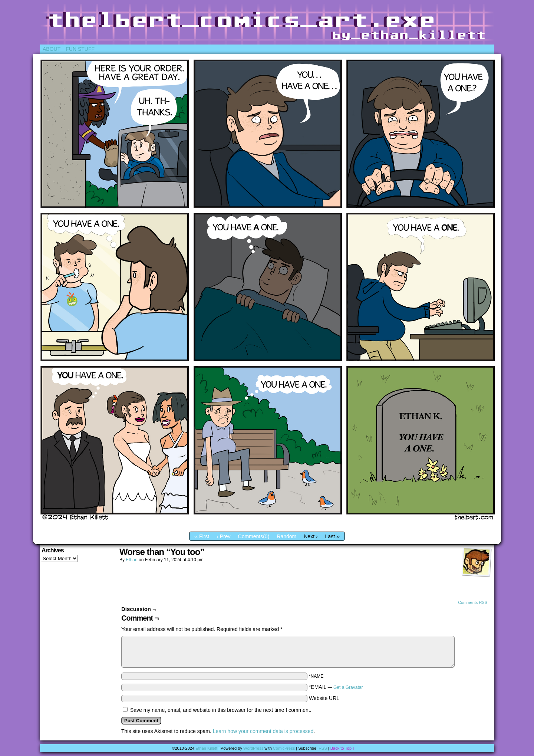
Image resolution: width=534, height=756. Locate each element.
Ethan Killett (206, 748)
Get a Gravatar (348, 687)
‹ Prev (223, 536)
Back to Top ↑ (343, 748)
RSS (323, 748)
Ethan (131, 560)
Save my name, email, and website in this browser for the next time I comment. (221, 710)
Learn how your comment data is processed (263, 731)
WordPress (253, 748)
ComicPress (284, 748)
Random (286, 536)
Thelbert (267, 24)
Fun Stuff (80, 49)
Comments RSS (473, 602)
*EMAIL (336, 687)
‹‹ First (202, 536)
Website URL (324, 698)
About (52, 49)
